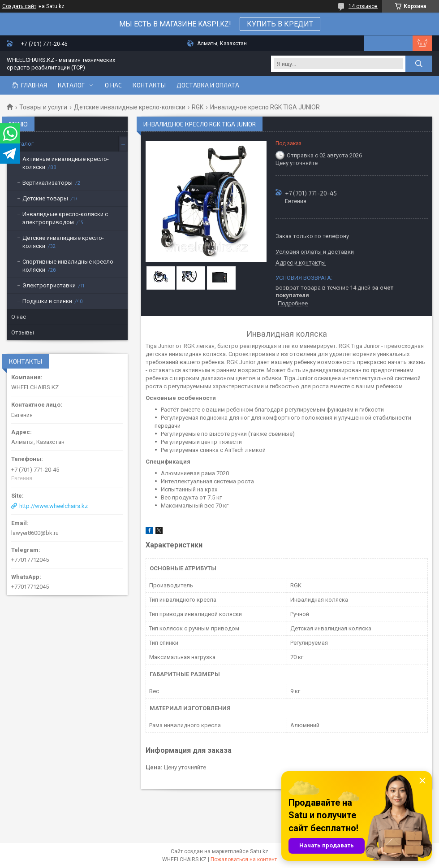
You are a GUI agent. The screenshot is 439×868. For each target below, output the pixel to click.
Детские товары (45, 198)
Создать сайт (19, 6)
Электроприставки (49, 285)
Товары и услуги (43, 107)
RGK (198, 107)
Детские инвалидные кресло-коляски (130, 107)
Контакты (149, 85)
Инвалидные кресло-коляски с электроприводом (65, 218)
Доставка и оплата (208, 85)
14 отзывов (363, 6)
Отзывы (23, 332)
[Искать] (419, 64)
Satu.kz (259, 851)
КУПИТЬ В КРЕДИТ (280, 24)
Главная (34, 85)
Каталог (71, 85)
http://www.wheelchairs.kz (54, 506)
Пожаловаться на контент (244, 859)
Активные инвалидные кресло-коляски (66, 163)
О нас (113, 85)
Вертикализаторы (47, 183)
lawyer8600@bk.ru (35, 533)
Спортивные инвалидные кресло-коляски (69, 266)
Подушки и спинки (47, 301)
